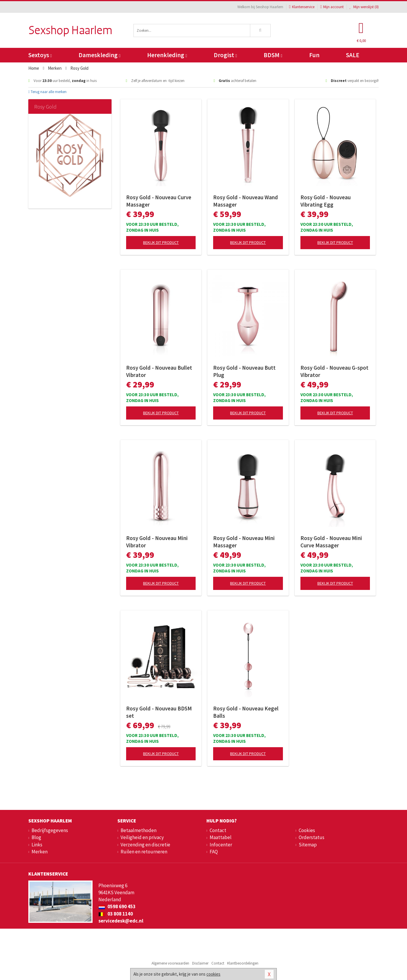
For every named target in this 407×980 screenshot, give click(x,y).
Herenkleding (167, 55)
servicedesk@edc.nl (121, 921)
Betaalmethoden (139, 830)
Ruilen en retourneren (144, 852)
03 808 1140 (116, 914)
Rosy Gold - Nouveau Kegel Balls (246, 712)
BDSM (273, 55)
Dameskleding (99, 55)
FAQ (214, 852)
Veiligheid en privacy (142, 837)
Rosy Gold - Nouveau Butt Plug (244, 371)
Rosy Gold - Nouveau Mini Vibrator (157, 542)
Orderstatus (312, 837)
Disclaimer (200, 963)
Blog (36, 837)
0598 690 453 (117, 906)
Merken (40, 852)
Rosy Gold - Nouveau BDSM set (159, 712)
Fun (314, 55)
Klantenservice (302, 7)
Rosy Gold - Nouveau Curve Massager (159, 201)
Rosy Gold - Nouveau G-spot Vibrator (334, 371)
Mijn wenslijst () (364, 7)
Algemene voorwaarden (170, 963)
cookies (213, 974)
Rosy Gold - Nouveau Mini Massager (244, 542)
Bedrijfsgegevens (50, 830)
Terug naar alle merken (47, 92)
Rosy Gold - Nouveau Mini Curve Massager (331, 542)
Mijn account (332, 7)
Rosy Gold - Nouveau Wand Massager (246, 201)
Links (37, 845)
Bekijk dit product (161, 242)
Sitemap (308, 845)
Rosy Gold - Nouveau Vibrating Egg (326, 201)
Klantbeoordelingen (243, 963)
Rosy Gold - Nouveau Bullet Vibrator (159, 371)
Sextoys (40, 55)
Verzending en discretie (145, 845)
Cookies (307, 830)
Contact (218, 830)
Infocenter (221, 845)
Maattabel (221, 837)
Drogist (225, 55)
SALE (353, 55)
